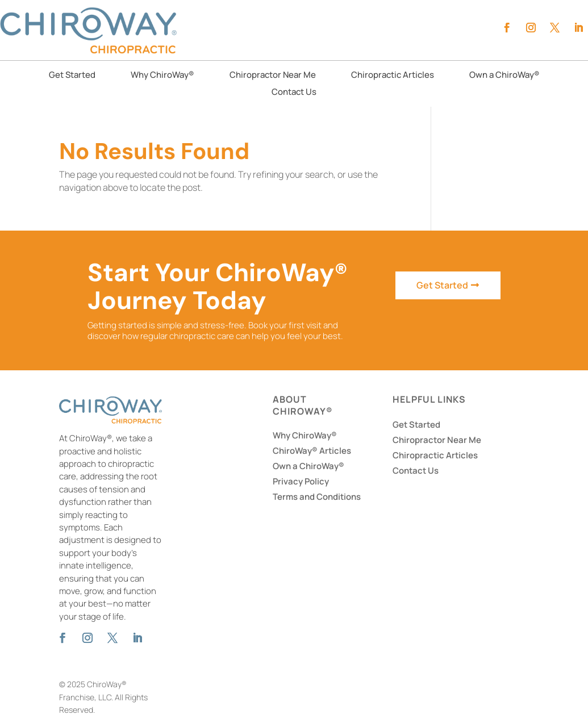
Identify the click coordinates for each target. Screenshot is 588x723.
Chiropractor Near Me (273, 76)
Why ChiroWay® (162, 76)
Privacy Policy (301, 481)
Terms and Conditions (317, 497)
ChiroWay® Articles (312, 451)
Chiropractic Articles (393, 76)
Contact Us (294, 93)
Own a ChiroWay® (504, 76)
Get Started (72, 76)
